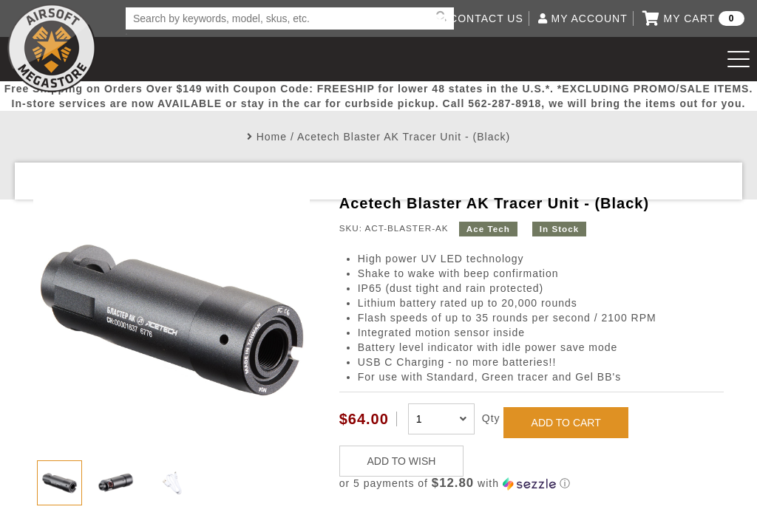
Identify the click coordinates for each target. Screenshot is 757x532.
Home (272, 137)
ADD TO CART (566, 423)
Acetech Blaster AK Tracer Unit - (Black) (404, 137)
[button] (532, 484)
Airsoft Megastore (52, 48)
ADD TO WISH (402, 461)
